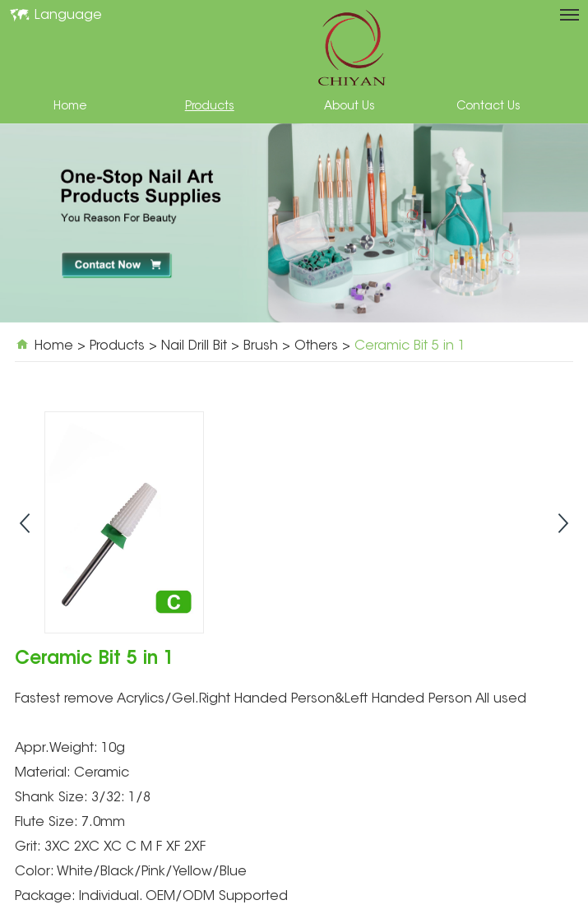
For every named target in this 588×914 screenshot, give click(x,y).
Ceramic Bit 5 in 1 (410, 346)
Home (70, 107)
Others (316, 346)
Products (210, 107)
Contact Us (488, 107)
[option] (294, 223)
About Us (350, 107)
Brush (261, 346)
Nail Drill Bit (194, 346)
